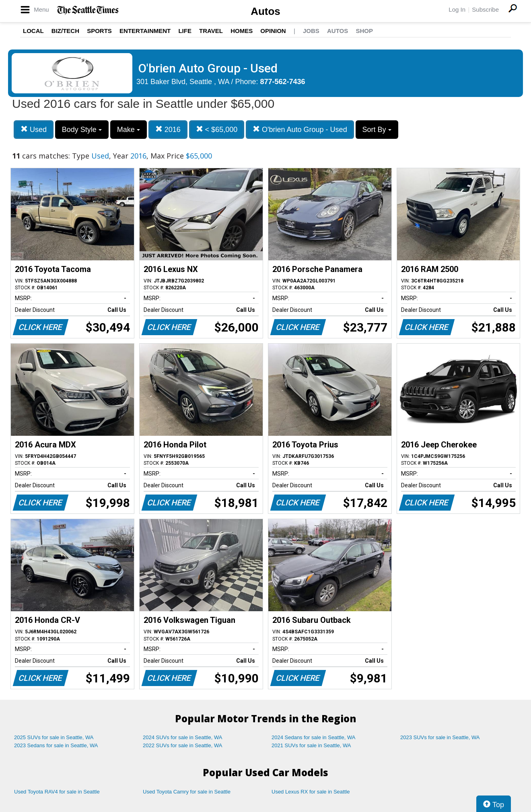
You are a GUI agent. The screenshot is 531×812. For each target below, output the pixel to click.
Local (33, 31)
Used (34, 129)
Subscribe (485, 9)
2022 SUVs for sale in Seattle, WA (183, 745)
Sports (99, 31)
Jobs (311, 31)
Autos (265, 11)
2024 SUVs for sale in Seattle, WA (183, 737)
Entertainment (145, 31)
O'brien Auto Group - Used (300, 129)
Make (129, 130)
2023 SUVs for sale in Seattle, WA (440, 737)
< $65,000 (217, 129)
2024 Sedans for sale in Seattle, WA (313, 737)
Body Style (82, 130)
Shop (364, 31)
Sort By (377, 130)
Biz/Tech (65, 31)
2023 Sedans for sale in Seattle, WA (56, 745)
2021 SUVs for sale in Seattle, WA (311, 745)
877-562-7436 (283, 82)
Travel (211, 31)
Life (185, 31)
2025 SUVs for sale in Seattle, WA (54, 737)
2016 (168, 129)
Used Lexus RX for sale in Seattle (311, 792)
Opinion (273, 31)
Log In (457, 9)
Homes (242, 31)
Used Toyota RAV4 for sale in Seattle (57, 792)
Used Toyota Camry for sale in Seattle (187, 792)
